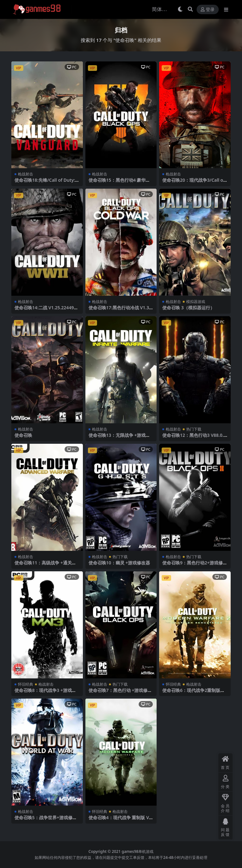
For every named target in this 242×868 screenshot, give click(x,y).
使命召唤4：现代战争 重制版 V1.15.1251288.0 (121, 820)
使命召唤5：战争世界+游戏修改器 (46, 820)
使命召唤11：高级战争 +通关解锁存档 (45, 565)
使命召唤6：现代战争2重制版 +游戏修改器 (191, 693)
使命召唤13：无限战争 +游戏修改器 (119, 438)
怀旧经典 (26, 684)
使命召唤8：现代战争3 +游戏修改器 (45, 693)
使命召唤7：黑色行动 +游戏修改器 (120, 693)
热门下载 (194, 429)
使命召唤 (23, 435)
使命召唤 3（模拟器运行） (188, 308)
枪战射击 (26, 174)
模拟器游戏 (196, 302)
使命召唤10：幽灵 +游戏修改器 (119, 563)
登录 (208, 10)
